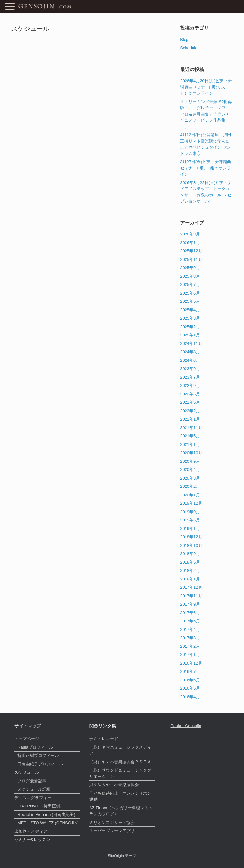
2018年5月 (190, 562)
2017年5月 (190, 621)
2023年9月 (190, 369)
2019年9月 (190, 512)
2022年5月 (190, 402)
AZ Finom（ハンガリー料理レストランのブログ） (121, 811)
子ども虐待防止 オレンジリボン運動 (120, 796)
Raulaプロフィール (35, 747)
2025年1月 (190, 335)
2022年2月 (190, 411)
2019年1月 (190, 529)
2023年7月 (190, 377)
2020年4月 (190, 470)
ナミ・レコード (104, 739)
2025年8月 (190, 276)
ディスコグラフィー (33, 798)
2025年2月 (190, 327)
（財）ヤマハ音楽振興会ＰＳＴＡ (120, 762)
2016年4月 (190, 697)
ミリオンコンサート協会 (112, 822)
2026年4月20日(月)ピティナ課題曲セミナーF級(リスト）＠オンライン (206, 87)
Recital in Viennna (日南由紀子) (46, 815)
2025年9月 (190, 268)
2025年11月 (191, 259)
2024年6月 (190, 360)
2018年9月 (190, 554)
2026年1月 (190, 243)
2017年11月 (191, 596)
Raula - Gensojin (186, 726)
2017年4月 (190, 629)
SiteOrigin (116, 856)
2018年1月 (190, 579)
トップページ (27, 739)
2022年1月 (190, 419)
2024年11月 (191, 344)
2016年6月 (190, 680)
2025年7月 (190, 285)
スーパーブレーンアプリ (112, 831)
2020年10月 (191, 453)
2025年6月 (190, 293)
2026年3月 (190, 234)
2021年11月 (191, 428)
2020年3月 (190, 478)
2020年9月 (190, 461)
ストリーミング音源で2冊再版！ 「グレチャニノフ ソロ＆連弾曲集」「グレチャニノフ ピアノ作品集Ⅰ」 (206, 114)
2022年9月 (190, 385)
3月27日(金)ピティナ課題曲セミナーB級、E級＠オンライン (206, 168)
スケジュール (27, 772)
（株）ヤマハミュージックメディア (120, 750)
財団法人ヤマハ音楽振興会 (114, 785)
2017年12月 (191, 587)
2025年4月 (190, 310)
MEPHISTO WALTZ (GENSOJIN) (48, 823)
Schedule (189, 48)
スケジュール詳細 (34, 789)
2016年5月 (190, 688)
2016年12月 (191, 663)
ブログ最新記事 (32, 781)
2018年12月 (191, 537)
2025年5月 (190, 301)
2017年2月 (190, 646)
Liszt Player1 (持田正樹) (40, 806)
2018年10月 (191, 545)
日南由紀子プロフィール (40, 764)
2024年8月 (190, 352)
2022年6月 (190, 394)
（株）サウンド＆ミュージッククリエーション (120, 773)
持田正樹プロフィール (38, 755)
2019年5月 (190, 520)
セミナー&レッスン (32, 840)
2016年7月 (190, 671)
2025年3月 (190, 318)
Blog (184, 40)
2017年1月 (190, 655)
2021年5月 (190, 436)
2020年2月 (190, 486)
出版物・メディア (31, 831)
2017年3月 (190, 638)
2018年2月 (190, 570)
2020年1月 (190, 495)
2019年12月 (191, 503)
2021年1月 (190, 444)
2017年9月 (190, 604)
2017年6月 (190, 613)
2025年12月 (191, 251)
